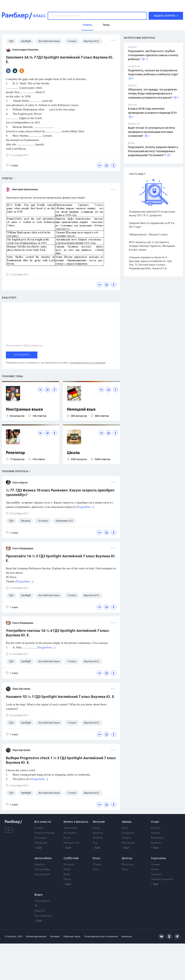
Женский (99, 822)
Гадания (156, 874)
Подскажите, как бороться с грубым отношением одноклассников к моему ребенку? (153, 55)
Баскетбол (157, 838)
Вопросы (127, 865)
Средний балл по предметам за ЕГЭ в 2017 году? (152, 225)
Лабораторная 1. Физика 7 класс (148, 235)
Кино (125, 828)
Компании (70, 833)
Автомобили (43, 858)
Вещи (67, 874)
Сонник (155, 865)
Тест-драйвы (42, 870)
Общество (41, 843)
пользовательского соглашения (87, 363)
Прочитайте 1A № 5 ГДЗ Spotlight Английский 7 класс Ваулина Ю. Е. (61, 559)
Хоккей (155, 833)
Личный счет (71, 843)
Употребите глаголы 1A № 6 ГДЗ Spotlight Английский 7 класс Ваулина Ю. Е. (57, 633)
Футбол (156, 828)
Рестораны (129, 843)
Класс (97, 858)
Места (67, 879)
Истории (69, 865)
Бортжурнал (42, 874)
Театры (126, 838)
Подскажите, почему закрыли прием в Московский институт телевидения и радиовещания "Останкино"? (153, 151)
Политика (40, 838)
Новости (40, 865)
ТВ (36, 906)
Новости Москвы (45, 833)
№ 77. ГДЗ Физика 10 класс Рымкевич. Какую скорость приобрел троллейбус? (60, 493)
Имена (155, 870)
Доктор (127, 858)
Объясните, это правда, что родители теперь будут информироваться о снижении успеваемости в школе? (152, 94)
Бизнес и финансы (76, 822)
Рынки (67, 838)
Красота (98, 833)
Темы (96, 870)
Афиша (127, 822)
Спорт (155, 822)
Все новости (43, 822)
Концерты (128, 833)
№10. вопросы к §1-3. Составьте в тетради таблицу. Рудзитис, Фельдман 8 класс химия (152, 246)
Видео (39, 895)
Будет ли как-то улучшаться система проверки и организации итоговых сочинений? (151, 132)
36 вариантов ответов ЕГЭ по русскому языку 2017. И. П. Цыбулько (152, 214)
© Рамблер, (11, 937)
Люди (67, 870)
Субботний (71, 858)
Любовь (98, 838)
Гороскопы (159, 858)
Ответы (97, 865)
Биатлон (156, 843)
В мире (39, 828)
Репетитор (15, 453)
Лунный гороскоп (162, 879)
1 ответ (12, 165)
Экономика (70, 828)
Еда (95, 843)
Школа (73, 453)
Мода (96, 828)
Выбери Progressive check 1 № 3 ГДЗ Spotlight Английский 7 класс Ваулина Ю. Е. (61, 760)
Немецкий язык (81, 410)
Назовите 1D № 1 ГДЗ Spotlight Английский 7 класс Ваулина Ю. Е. (60, 697)
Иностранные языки (24, 410)
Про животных (44, 916)
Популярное (42, 901)
